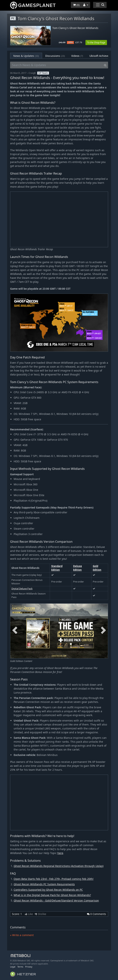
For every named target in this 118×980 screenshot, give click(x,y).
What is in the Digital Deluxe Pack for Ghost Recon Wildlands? (52, 895)
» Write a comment (22, 935)
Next (103, 630)
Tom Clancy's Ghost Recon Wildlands (75, 28)
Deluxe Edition (78, 568)
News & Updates (26, 56)
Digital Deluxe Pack (22, 588)
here (60, 853)
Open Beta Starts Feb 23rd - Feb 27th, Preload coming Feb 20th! (54, 879)
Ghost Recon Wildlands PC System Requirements (44, 884)
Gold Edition (97, 568)
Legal (13, 967)
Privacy (29, 967)
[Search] (105, 65)
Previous (15, 630)
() (76, 5)
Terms (20, 967)
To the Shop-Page (96, 43)
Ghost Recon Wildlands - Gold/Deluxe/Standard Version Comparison (56, 900)
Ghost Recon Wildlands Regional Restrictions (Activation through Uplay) (59, 866)
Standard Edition (57, 568)
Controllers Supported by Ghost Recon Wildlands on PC (48, 890)
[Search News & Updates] (56, 65)
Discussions (55, 56)
